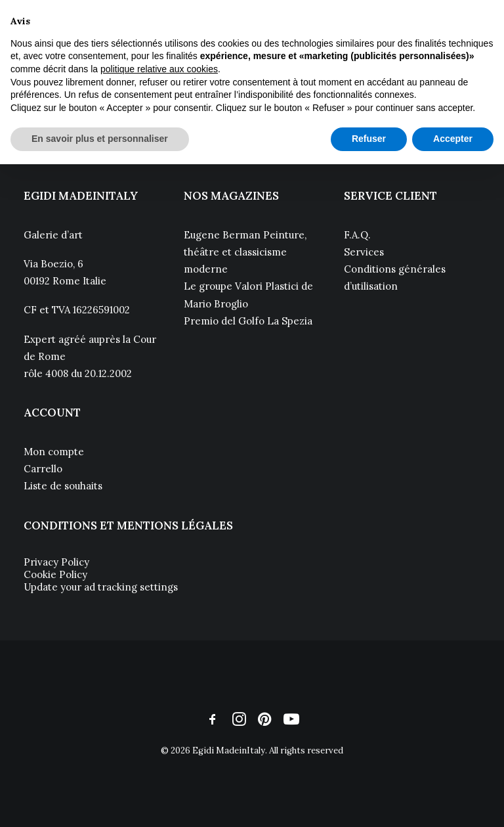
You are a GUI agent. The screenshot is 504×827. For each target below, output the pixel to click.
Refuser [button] (369, 139)
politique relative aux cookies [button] (159, 69)
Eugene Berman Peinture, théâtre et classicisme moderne (245, 252)
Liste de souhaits (63, 486)
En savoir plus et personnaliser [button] (100, 139)
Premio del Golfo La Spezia (248, 321)
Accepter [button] (453, 139)
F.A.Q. (357, 235)
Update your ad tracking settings (101, 587)
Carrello (43, 469)
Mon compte (54, 452)
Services (364, 252)
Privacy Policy (56, 562)
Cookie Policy (55, 574)
